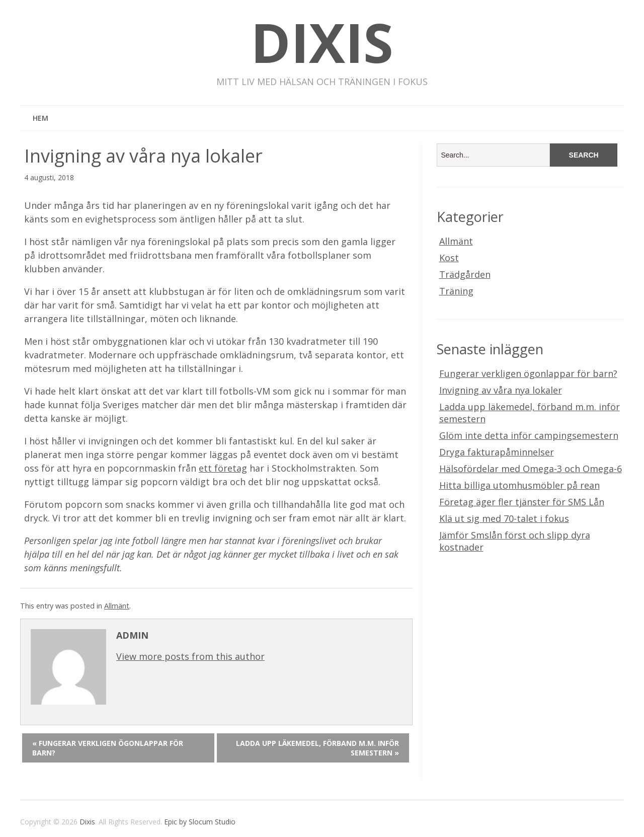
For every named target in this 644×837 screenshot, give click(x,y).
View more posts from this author (190, 656)
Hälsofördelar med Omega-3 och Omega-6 (531, 469)
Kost (449, 258)
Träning (456, 291)
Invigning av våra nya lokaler (501, 390)
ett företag (223, 468)
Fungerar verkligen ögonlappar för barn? (528, 373)
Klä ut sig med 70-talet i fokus (504, 518)
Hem (41, 118)
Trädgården (465, 274)
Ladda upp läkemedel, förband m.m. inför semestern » (317, 748)
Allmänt (117, 606)
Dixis (322, 42)
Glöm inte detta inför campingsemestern (529, 435)
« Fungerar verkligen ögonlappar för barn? (108, 748)
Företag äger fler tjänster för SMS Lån (522, 502)
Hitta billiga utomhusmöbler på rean (519, 485)
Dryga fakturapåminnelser (497, 452)
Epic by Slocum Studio (200, 822)
